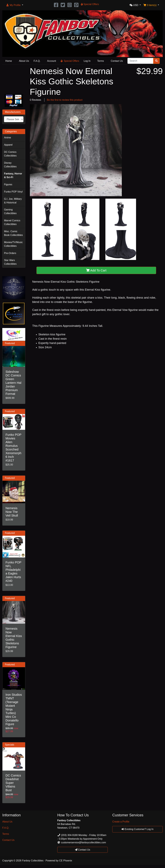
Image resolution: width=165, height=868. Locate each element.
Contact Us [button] (83, 850)
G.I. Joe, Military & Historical (13, 201)
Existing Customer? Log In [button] (137, 829)
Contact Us (117, 61)
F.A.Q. (37, 61)
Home (9, 61)
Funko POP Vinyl (13, 192)
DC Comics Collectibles (10, 154)
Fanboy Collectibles (33, 861)
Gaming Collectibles (10, 211)
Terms (101, 61)
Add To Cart (96, 270)
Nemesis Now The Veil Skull (12, 512)
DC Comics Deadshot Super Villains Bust (13, 783)
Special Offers (70, 61)
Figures (8, 184)
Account (52, 61)
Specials (9, 745)
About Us (24, 61)
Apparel (8, 145)
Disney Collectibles (10, 165)
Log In (87, 61)
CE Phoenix (66, 861)
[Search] (140, 61)
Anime (7, 138)
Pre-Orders (10, 253)
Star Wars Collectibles (10, 262)
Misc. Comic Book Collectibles (13, 233)
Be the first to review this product (65, 100)
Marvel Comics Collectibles (12, 222)
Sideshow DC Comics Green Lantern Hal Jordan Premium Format (13, 383)
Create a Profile (121, 822)
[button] (15, 5)
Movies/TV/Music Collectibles (13, 244)
